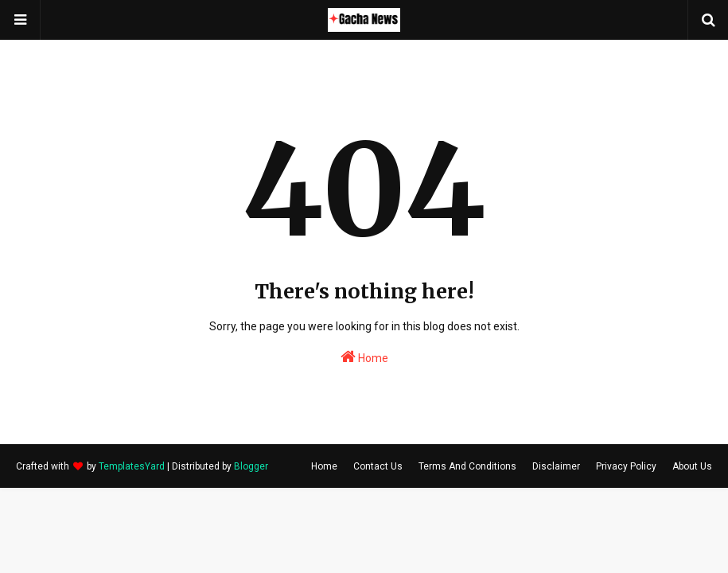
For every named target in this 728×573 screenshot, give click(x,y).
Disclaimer (556, 466)
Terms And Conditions (467, 466)
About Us (692, 466)
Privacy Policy (626, 466)
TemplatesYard (132, 466)
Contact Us (378, 466)
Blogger (251, 466)
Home (364, 357)
